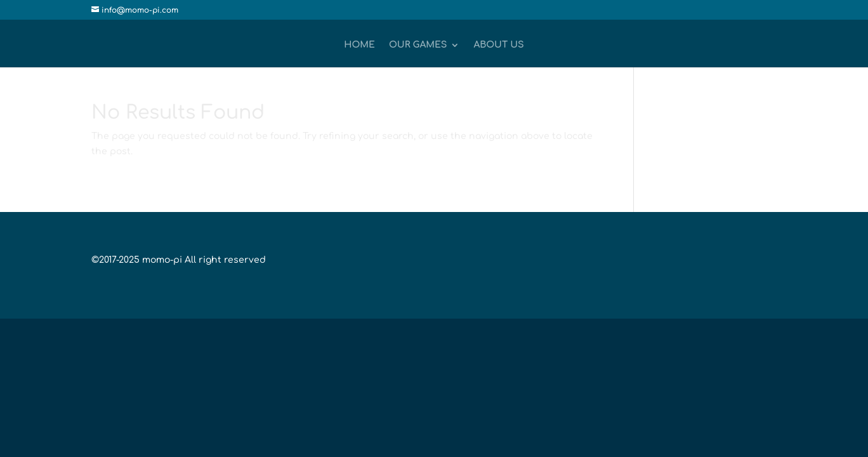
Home (359, 45)
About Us (498, 45)
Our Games (418, 45)
